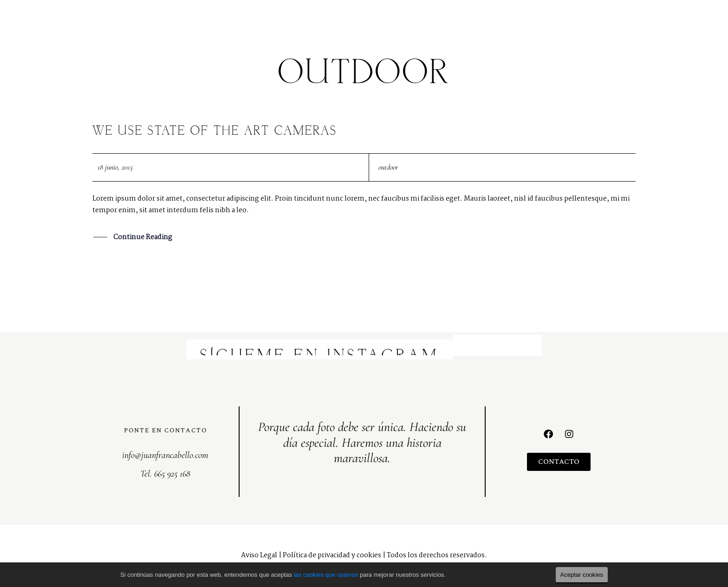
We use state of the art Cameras (215, 131)
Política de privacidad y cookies (332, 555)
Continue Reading (143, 238)
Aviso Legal (259, 555)
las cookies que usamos (326, 575)
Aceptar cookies (582, 575)
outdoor (388, 167)
